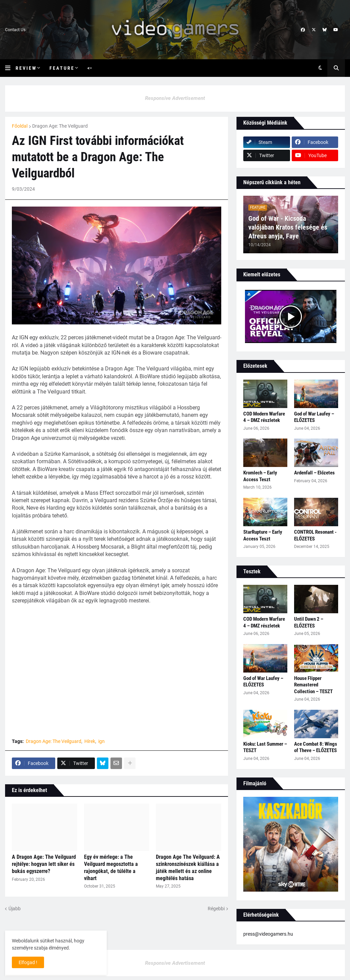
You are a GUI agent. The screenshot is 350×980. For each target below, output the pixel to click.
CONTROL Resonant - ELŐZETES (315, 535)
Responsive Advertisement (175, 98)
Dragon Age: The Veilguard (60, 126)
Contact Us (15, 30)
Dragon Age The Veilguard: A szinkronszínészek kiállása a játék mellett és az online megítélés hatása (188, 867)
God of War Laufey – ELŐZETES (314, 417)
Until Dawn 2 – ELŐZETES (309, 622)
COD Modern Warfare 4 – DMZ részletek (264, 417)
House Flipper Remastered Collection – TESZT (313, 685)
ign (101, 741)
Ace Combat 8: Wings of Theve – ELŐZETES (316, 747)
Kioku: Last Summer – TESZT (265, 747)
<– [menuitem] (90, 68)
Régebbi (216, 909)
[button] (10, 68)
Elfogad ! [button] (28, 962)
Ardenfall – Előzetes (314, 473)
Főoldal (20, 126)
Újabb (15, 909)
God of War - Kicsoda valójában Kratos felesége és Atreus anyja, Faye (288, 227)
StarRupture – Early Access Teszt (263, 535)
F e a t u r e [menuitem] (61, 68)
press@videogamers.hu (268, 934)
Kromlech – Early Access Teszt (260, 476)
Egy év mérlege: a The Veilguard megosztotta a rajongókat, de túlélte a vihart (111, 867)
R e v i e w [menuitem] (26, 68)
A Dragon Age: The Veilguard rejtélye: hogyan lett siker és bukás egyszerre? (44, 864)
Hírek (90, 741)
